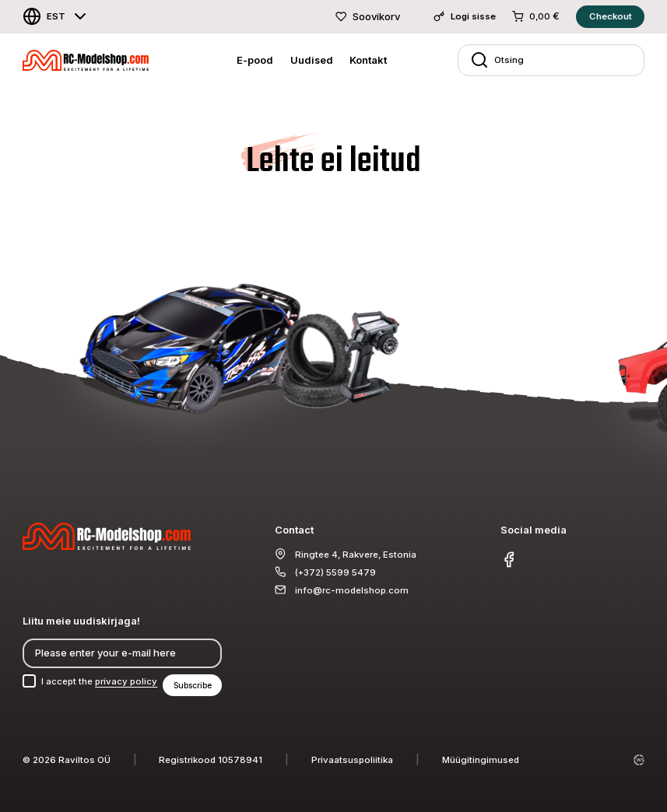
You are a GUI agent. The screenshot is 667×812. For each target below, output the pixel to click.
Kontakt (368, 60)
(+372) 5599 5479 (335, 572)
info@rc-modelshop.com (352, 590)
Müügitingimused (481, 760)
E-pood (255, 60)
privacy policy (126, 681)
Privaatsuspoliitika (352, 760)
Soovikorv (368, 16)
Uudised (312, 60)
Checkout (611, 16)
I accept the (99, 681)
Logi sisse (465, 16)
